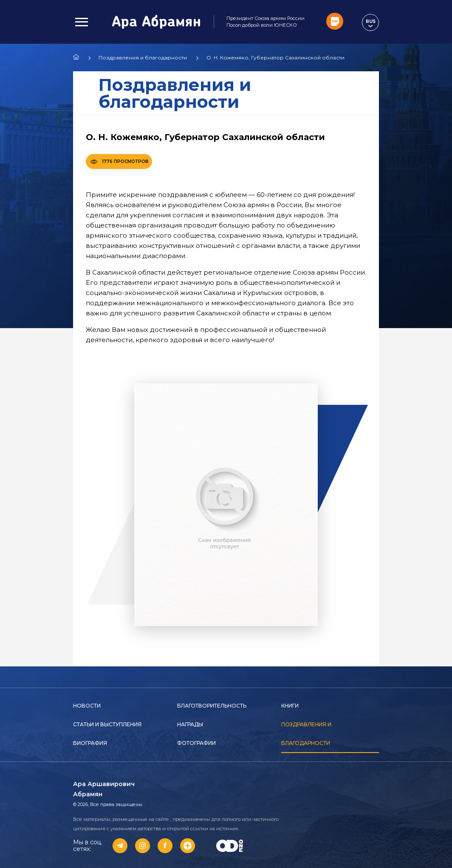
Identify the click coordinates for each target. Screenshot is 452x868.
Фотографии (196, 743)
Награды (190, 724)
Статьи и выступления (107, 724)
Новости (87, 706)
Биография (90, 743)
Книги (290, 706)
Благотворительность (212, 706)
